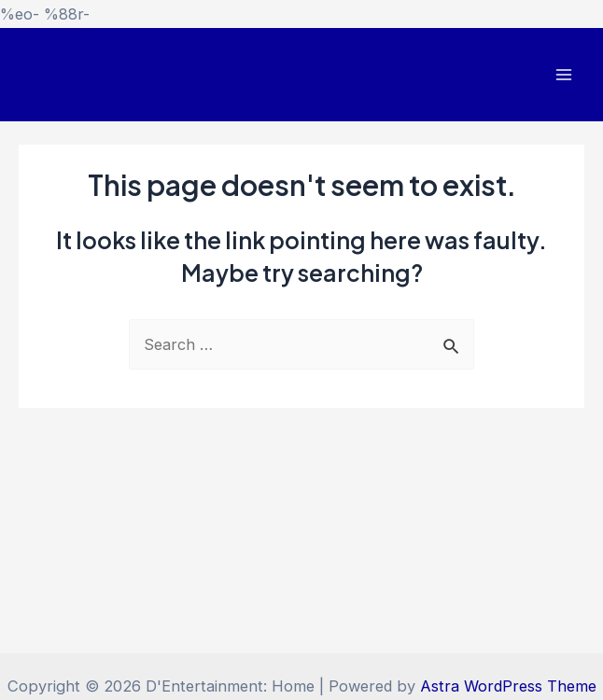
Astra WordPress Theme (508, 686)
